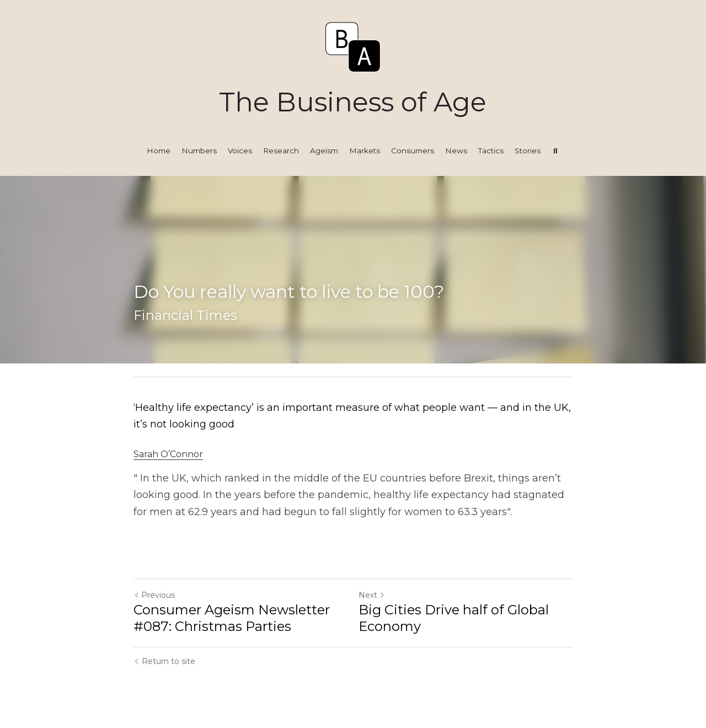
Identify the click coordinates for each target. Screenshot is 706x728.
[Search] (555, 151)
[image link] (353, 46)
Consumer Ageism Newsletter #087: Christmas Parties (232, 618)
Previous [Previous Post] (154, 595)
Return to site (164, 661)
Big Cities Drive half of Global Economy (454, 618)
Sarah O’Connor (168, 454)
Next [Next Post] (372, 595)
